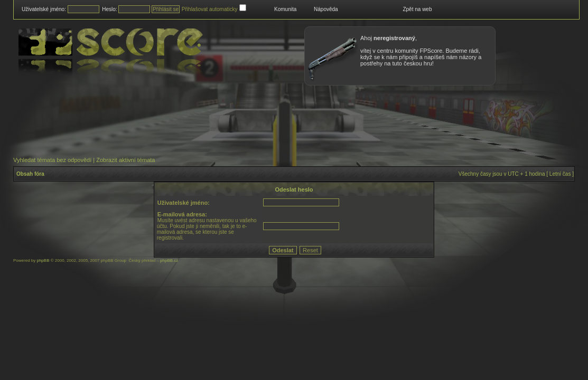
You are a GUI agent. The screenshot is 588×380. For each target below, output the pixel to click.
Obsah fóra (30, 174)
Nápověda (326, 9)
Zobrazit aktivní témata (125, 160)
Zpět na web (417, 9)
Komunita (285, 9)
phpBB (43, 260)
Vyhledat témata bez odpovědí (52, 160)
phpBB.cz (169, 260)
